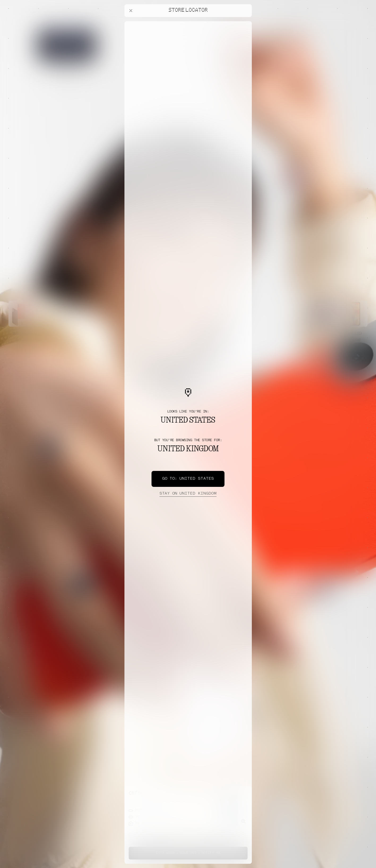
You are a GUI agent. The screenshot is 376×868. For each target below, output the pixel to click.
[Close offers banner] (245, 23)
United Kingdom (188, 494)
